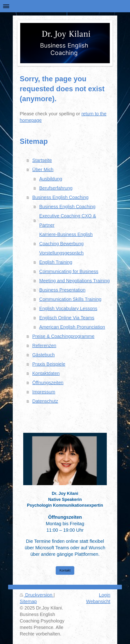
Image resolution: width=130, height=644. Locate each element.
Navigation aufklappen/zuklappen (65, 6)
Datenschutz (45, 401)
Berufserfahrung (56, 188)
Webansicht (98, 601)
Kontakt (65, 570)
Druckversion (37, 595)
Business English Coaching (60, 197)
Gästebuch (44, 355)
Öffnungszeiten (48, 383)
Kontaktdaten (46, 373)
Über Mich (43, 170)
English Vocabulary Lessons (68, 308)
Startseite (42, 160)
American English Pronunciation (72, 327)
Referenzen (44, 346)
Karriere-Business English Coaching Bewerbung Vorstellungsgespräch (66, 244)
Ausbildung (51, 179)
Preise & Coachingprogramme (63, 336)
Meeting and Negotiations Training (75, 281)
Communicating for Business (69, 271)
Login (105, 595)
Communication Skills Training (70, 299)
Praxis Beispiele (49, 364)
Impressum (44, 392)
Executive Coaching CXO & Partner (68, 220)
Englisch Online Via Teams (67, 318)
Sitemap (28, 601)
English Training (56, 262)
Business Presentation (62, 290)
